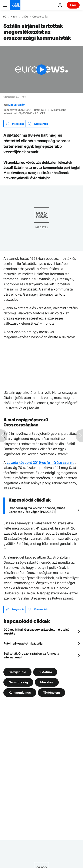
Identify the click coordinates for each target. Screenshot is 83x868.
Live (73, 5)
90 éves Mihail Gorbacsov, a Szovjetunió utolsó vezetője (36, 631)
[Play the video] (41, 69)
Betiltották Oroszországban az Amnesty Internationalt (31, 655)
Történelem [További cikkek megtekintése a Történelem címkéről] (52, 692)
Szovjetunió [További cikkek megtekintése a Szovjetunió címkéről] (17, 672)
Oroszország (40, 17)
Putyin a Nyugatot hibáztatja (23, 643)
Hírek (14, 17)
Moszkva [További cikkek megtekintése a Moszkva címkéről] (47, 682)
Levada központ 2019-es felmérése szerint (40, 462)
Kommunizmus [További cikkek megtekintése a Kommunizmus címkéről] (20, 692)
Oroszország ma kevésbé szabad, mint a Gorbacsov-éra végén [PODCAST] (37, 510)
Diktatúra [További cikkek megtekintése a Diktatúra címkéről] (45, 672)
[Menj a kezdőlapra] (15, 5)
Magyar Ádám (17, 105)
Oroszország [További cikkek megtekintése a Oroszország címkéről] (18, 682)
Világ (25, 17)
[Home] (5, 16)
